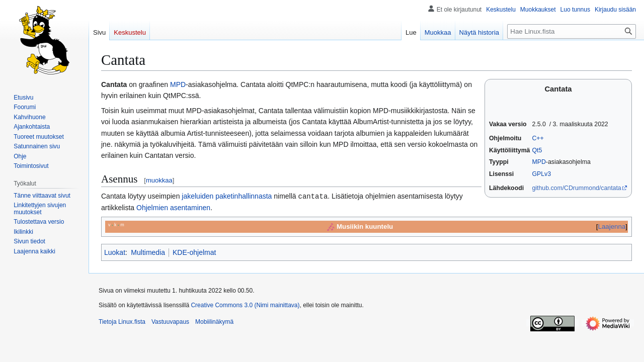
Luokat (115, 252)
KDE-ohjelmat (194, 252)
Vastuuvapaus (170, 321)
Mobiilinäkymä (214, 321)
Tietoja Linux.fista (122, 321)
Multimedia (148, 252)
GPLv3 (541, 174)
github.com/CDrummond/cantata (576, 188)
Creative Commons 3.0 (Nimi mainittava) (245, 305)
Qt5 (537, 150)
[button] (34, 251)
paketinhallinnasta (244, 196)
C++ (538, 138)
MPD (539, 162)
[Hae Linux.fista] (572, 31)
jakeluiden (197, 196)
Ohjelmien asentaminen (173, 207)
